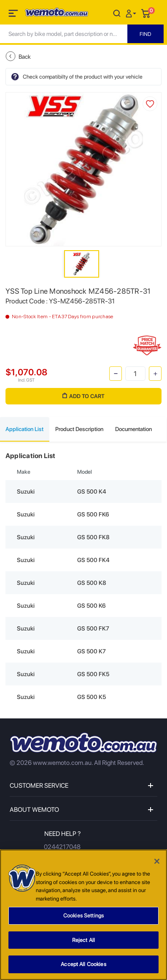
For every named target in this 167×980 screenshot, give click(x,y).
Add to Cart (83, 396)
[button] (132, 13)
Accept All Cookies (83, 965)
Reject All (83, 941)
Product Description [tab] (79, 429)
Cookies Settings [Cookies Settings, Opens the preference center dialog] (83, 916)
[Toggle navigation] (14, 15)
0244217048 (62, 847)
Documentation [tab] (133, 429)
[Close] (157, 862)
